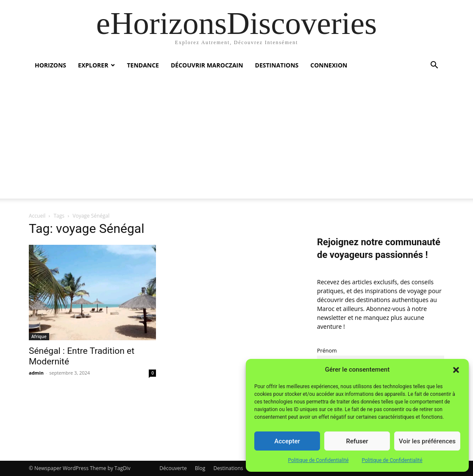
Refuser (357, 441)
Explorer (93, 65)
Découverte (173, 468)
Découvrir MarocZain (207, 65)
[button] (456, 370)
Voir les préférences (427, 441)
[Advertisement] (236, 139)
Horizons (50, 65)
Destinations (277, 65)
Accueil (37, 216)
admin (36, 373)
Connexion (329, 65)
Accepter (287, 441)
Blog (200, 468)
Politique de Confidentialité (318, 460)
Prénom (327, 351)
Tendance (143, 65)
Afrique (39, 336)
